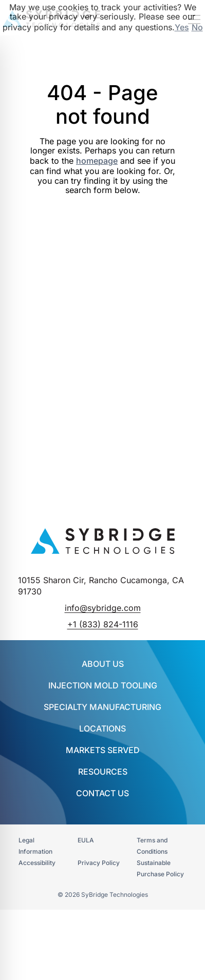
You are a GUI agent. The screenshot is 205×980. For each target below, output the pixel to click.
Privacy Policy (99, 863)
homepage (97, 161)
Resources (103, 772)
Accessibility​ (37, 863)
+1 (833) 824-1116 (103, 624)
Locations (102, 728)
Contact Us (102, 793)
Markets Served (103, 750)
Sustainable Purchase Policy (160, 868)
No (197, 27)
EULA (86, 840)
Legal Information (35, 846)
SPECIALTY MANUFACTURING (102, 707)
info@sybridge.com (103, 608)
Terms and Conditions (152, 846)
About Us (103, 664)
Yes (182, 27)
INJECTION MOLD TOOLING (103, 685)
